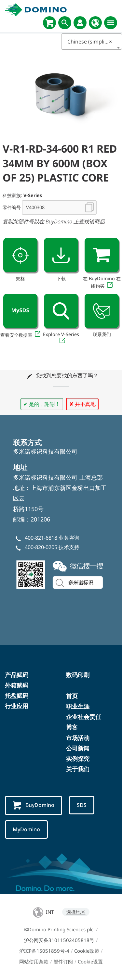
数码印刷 (78, 675)
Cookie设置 (90, 961)
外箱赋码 (17, 685)
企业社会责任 (84, 717)
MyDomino (26, 829)
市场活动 (78, 738)
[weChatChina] (61, 574)
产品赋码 (17, 675)
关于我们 (78, 769)
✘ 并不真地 (82, 404)
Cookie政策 (87, 951)
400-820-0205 (41, 547)
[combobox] (92, 42)
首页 (72, 696)
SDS (82, 805)
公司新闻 (78, 748)
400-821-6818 (41, 538)
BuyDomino (34, 805)
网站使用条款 (34, 961)
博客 (72, 727)
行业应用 (17, 706)
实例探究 (78, 759)
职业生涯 (78, 706)
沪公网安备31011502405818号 (59, 940)
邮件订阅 (63, 961)
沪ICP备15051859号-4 (44, 951)
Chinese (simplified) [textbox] (91, 42)
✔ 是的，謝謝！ (42, 404)
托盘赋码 (17, 696)
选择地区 (76, 912)
